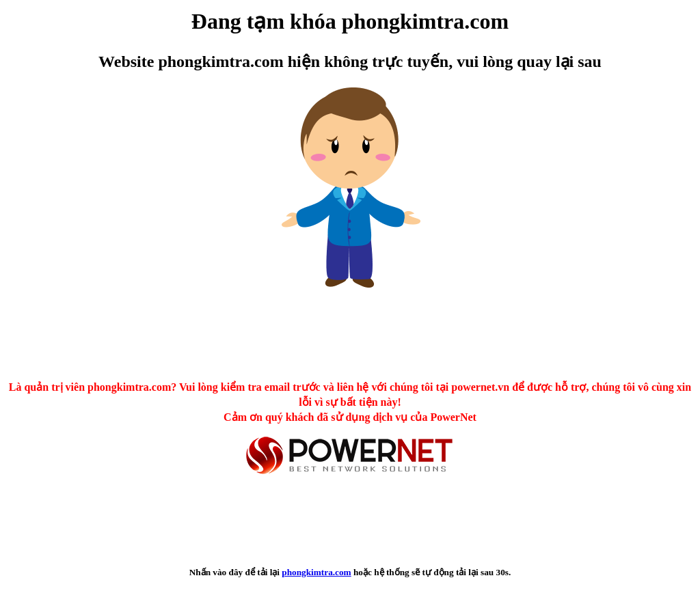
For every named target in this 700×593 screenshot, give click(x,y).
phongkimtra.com (316, 572)
